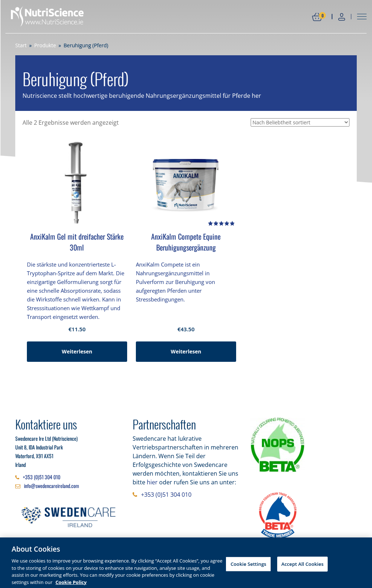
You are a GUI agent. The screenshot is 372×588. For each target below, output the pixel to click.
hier (152, 482)
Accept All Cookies (302, 567)
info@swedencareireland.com (52, 486)
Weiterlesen (77, 351)
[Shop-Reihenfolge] (300, 122)
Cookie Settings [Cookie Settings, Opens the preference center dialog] (248, 567)
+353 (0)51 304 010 (42, 477)
